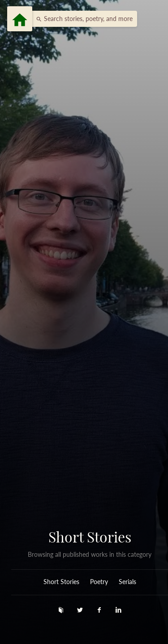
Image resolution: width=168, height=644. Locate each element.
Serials (127, 582)
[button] (82, 19)
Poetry (99, 582)
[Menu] (20, 19)
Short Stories (90, 537)
